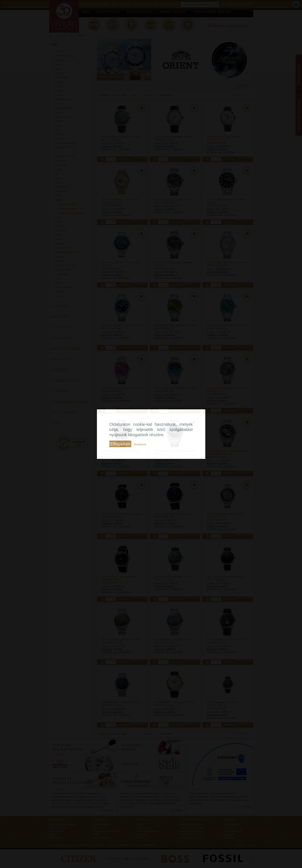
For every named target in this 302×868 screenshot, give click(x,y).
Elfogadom (120, 444)
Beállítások (140, 445)
